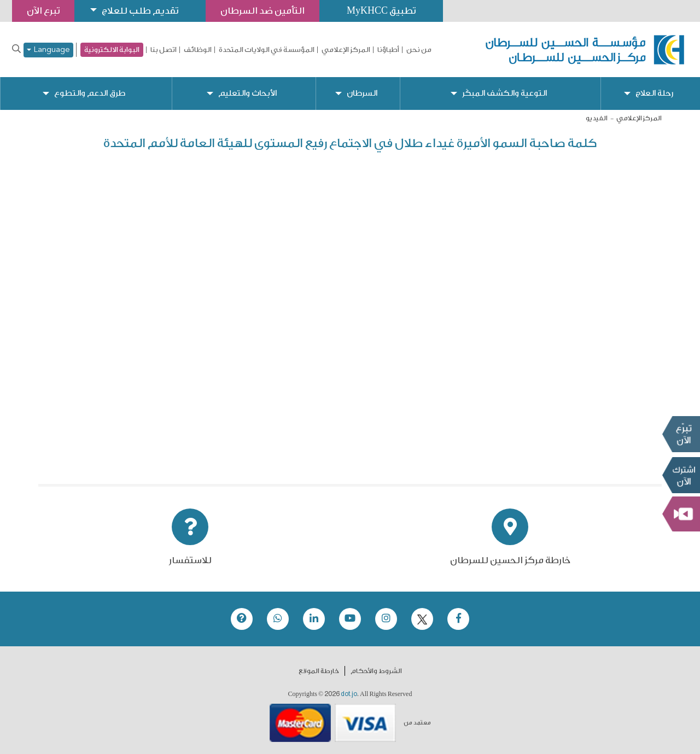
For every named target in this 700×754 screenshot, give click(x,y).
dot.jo (349, 694)
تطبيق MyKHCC (381, 11)
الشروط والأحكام (376, 671)
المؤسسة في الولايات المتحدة (267, 50)
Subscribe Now (681, 475)
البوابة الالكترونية (112, 49)
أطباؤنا (388, 50)
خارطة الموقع (319, 671)
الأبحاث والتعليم (247, 93)
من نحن (419, 50)
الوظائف (198, 50)
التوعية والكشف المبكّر (504, 93)
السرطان (362, 93)
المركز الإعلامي (346, 50)
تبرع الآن (681, 434)
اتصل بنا (164, 50)
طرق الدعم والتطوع (90, 93)
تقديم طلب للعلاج (140, 11)
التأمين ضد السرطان (262, 11)
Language (48, 50)
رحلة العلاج (654, 93)
